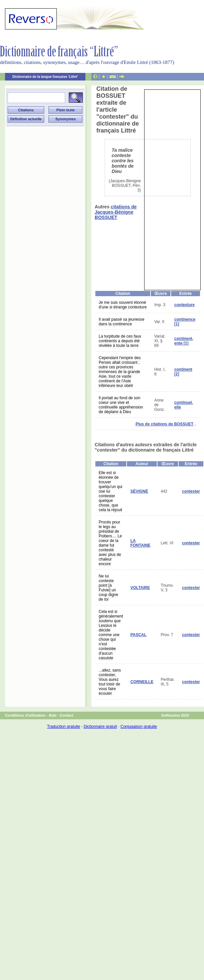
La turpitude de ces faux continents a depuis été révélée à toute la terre (120, 341)
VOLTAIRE (140, 588)
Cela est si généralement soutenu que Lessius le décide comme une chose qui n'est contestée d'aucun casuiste (111, 635)
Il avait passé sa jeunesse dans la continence (121, 322)
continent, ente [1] (184, 341)
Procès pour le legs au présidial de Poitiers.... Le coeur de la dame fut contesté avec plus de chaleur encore (110, 543)
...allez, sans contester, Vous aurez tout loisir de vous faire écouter (110, 682)
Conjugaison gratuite (139, 727)
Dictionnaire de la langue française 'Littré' (45, 77)
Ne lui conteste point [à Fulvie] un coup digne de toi (108, 588)
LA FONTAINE (140, 543)
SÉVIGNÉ (139, 491)
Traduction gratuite (63, 727)
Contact (67, 715)
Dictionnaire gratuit (100, 727)
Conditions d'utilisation (25, 715)
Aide (52, 715)
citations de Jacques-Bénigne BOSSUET (116, 212)
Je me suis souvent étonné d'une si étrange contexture (123, 305)
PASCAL (138, 635)
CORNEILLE (142, 682)
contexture (185, 305)
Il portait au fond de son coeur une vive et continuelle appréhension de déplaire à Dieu (121, 405)
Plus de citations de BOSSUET (164, 424)
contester (191, 491)
